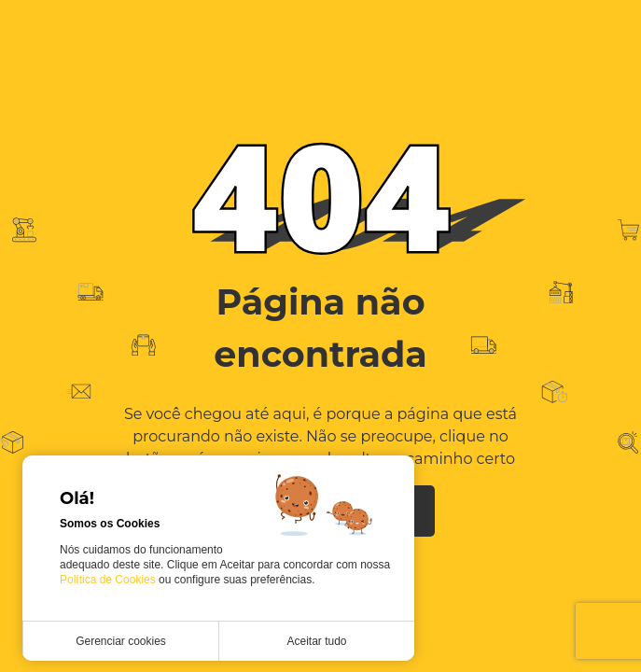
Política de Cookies (109, 580)
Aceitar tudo (316, 641)
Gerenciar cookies (121, 641)
